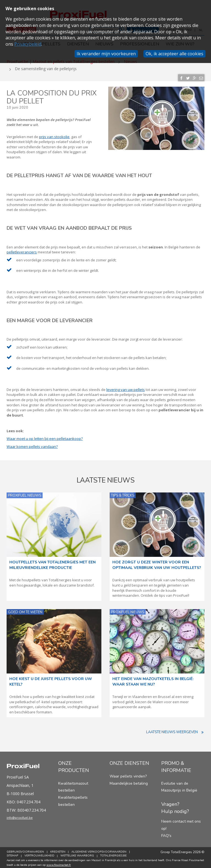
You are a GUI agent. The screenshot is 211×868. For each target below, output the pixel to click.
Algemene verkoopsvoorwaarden (101, 850)
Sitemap (12, 854)
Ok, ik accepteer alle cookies (174, 54)
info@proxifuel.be (25, 817)
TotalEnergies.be (116, 854)
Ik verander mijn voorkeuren (106, 54)
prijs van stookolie (54, 135)
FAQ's (166, 834)
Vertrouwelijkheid (40, 854)
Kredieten (59, 850)
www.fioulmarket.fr (59, 863)
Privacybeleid (28, 44)
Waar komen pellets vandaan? (32, 445)
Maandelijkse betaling (129, 781)
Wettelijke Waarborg (79, 854)
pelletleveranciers (22, 250)
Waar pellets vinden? (128, 774)
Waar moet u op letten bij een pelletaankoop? (45, 437)
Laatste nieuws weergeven (175, 730)
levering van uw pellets (126, 388)
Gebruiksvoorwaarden (25, 850)
